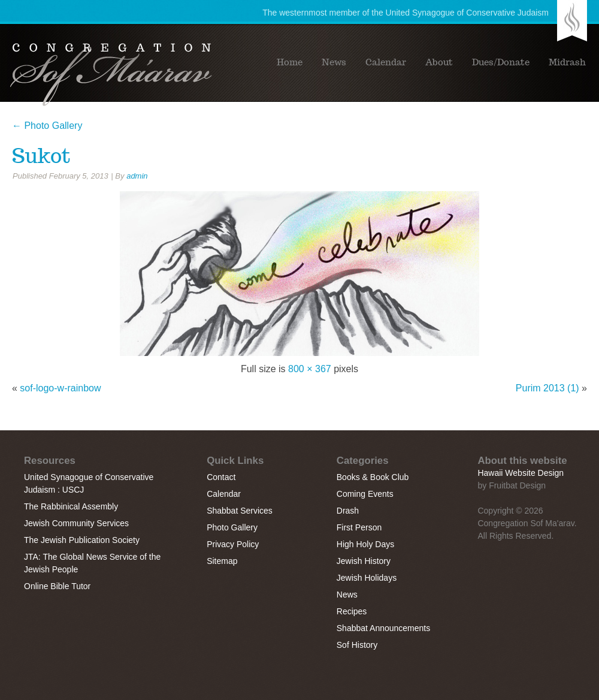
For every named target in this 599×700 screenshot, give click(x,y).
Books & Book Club (373, 477)
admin (137, 176)
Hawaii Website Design (521, 473)
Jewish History (364, 561)
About (439, 62)
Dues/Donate (501, 62)
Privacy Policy (233, 544)
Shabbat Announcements (383, 628)
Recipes (352, 611)
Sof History (357, 645)
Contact (221, 477)
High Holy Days (365, 544)
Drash (348, 511)
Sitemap (222, 561)
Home (290, 62)
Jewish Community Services (76, 523)
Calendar (386, 62)
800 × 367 (310, 369)
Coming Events (365, 494)
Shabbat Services (240, 511)
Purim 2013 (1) (547, 388)
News (334, 62)
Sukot (41, 156)
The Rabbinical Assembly (71, 506)
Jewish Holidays (367, 578)
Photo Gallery (47, 126)
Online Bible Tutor (57, 586)
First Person (359, 527)
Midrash (567, 62)
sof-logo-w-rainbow (60, 388)
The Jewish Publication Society (82, 540)
